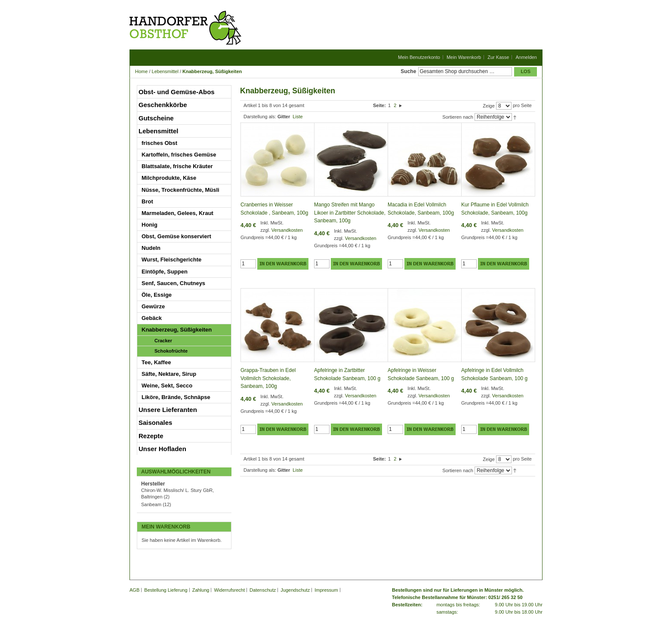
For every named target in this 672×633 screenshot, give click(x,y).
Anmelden (526, 57)
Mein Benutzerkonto (419, 57)
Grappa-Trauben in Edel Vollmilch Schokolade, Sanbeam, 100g (268, 378)
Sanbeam (151, 504)
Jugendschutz (295, 590)
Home (141, 71)
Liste (297, 117)
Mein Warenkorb (464, 57)
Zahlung (201, 590)
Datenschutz (263, 590)
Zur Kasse (498, 57)
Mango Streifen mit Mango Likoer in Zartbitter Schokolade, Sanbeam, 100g (350, 213)
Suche (408, 71)
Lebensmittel (165, 71)
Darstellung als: (260, 117)
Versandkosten (287, 230)
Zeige (489, 106)
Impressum (326, 590)
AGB (134, 590)
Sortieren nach (458, 117)
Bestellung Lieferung (166, 590)
